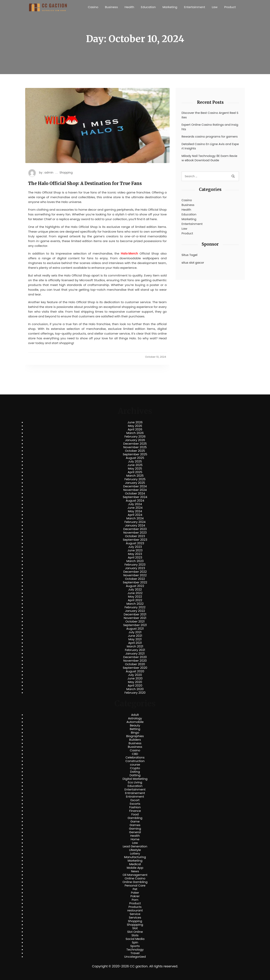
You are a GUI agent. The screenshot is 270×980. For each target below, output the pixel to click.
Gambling (135, 818)
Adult (135, 715)
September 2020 (135, 668)
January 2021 (135, 654)
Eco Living (135, 782)
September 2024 (135, 497)
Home (135, 839)
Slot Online (135, 932)
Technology (135, 950)
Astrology (135, 718)
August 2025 (135, 458)
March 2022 (135, 604)
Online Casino (135, 878)
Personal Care (135, 886)
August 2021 (135, 629)
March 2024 (135, 518)
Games (135, 825)
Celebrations (135, 757)
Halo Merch (129, 253)
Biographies (135, 736)
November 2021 (135, 618)
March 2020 (135, 689)
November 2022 (135, 575)
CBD (135, 754)
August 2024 (135, 501)
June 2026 (135, 422)
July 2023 (135, 547)
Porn (135, 900)
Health (129, 7)
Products (135, 907)
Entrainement (135, 793)
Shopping (66, 173)
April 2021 (135, 643)
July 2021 (135, 632)
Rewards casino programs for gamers (210, 136)
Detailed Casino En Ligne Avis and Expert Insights (210, 146)
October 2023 (135, 536)
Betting (135, 729)
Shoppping (135, 925)
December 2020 (135, 657)
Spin (135, 942)
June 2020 (135, 678)
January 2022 (135, 611)
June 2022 (135, 593)
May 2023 (135, 554)
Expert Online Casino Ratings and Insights (210, 127)
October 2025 (135, 451)
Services (135, 918)
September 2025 (135, 454)
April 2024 (135, 515)
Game (135, 822)
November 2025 (135, 447)
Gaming (135, 829)
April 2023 (135, 557)
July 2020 (135, 675)
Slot (135, 928)
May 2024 (135, 511)
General (135, 832)
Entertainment (195, 7)
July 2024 (135, 504)
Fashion (135, 807)
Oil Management (135, 875)
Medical (135, 864)
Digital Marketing (135, 779)
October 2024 (135, 493)
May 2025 (135, 469)
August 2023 (135, 543)
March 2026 (135, 433)
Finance (135, 811)
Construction (135, 761)
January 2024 (135, 525)
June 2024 (135, 508)
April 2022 (135, 600)
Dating (135, 772)
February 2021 (135, 650)
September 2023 (135, 540)
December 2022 (135, 572)
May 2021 (135, 639)
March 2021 (135, 646)
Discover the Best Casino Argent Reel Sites (210, 115)
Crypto (135, 768)
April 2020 (135, 686)
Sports (135, 946)
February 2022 (135, 607)
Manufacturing (135, 857)
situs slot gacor (193, 263)
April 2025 (135, 472)
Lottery (135, 854)
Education (148, 7)
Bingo (135, 733)
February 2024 (135, 522)
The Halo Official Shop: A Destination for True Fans (85, 183)
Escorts (135, 804)
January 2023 (135, 568)
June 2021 (135, 636)
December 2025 (135, 444)
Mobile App (135, 868)
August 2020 (135, 671)
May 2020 (135, 682)
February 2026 (135, 437)
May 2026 (135, 426)
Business (111, 7)
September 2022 (135, 582)
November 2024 (135, 490)
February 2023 (135, 565)
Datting (135, 775)
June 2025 (135, 465)
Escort (135, 800)
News (135, 871)
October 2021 (135, 622)
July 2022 (135, 590)
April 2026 (135, 429)
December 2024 (135, 486)
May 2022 (135, 597)
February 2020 (135, 693)
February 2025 (135, 479)
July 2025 (135, 461)
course (135, 765)
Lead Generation (135, 846)
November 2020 (135, 661)
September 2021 (135, 625)
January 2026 (135, 440)
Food (135, 814)
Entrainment (135, 797)
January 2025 (135, 483)
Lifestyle (135, 850)
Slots (135, 935)
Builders (135, 740)
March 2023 (135, 561)
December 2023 (135, 529)
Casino (93, 7)
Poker (135, 893)
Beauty (135, 725)
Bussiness (135, 747)
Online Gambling (135, 882)
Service (135, 914)
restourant (135, 910)
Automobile (135, 722)
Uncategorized (135, 957)
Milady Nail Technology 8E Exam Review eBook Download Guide (209, 158)
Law (215, 7)
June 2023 (135, 550)
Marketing (170, 7)
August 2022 (135, 586)
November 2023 (135, 533)
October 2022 (135, 579)
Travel (135, 953)
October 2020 (135, 664)
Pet (135, 889)
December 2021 (135, 614)
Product (230, 7)
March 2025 (135, 476)
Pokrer (135, 896)
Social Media (135, 939)
